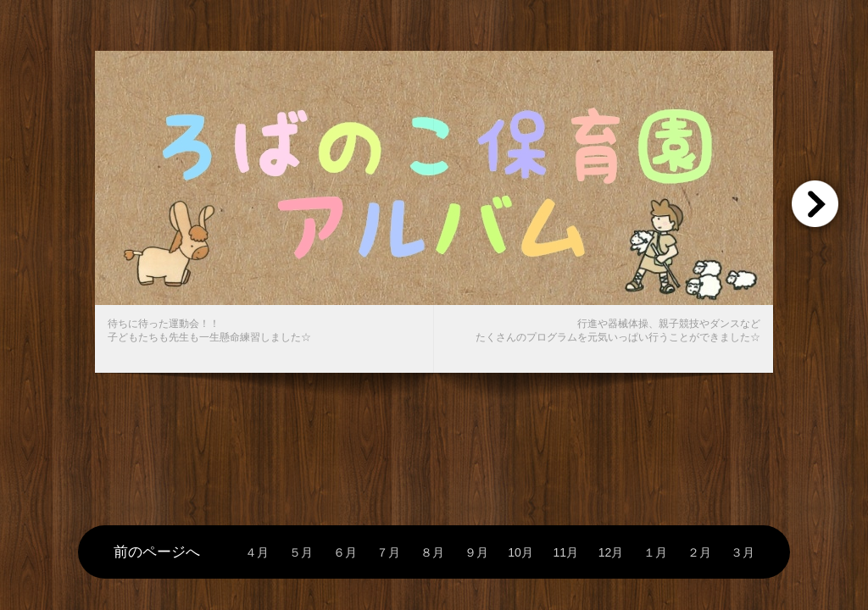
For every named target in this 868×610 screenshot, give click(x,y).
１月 (655, 553)
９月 (476, 553)
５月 (301, 553)
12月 (611, 553)
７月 (388, 553)
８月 (432, 553)
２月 (699, 553)
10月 (520, 553)
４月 (257, 553)
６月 (345, 553)
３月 (743, 553)
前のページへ (157, 552)
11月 (565, 553)
